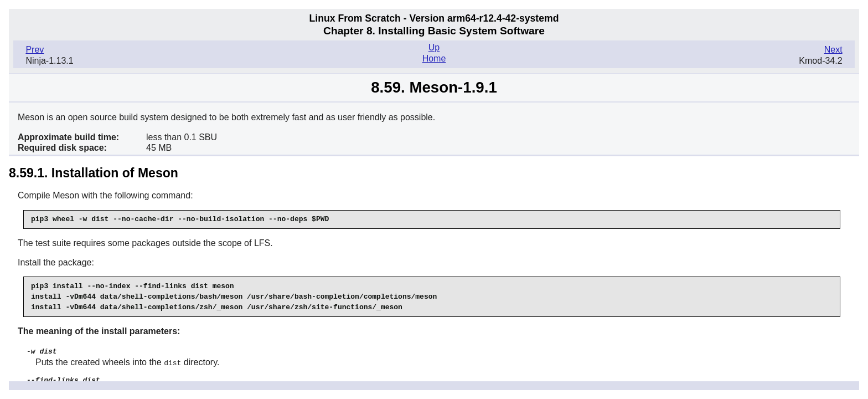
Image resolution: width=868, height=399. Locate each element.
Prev (35, 50)
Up (434, 47)
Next (833, 50)
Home (434, 58)
